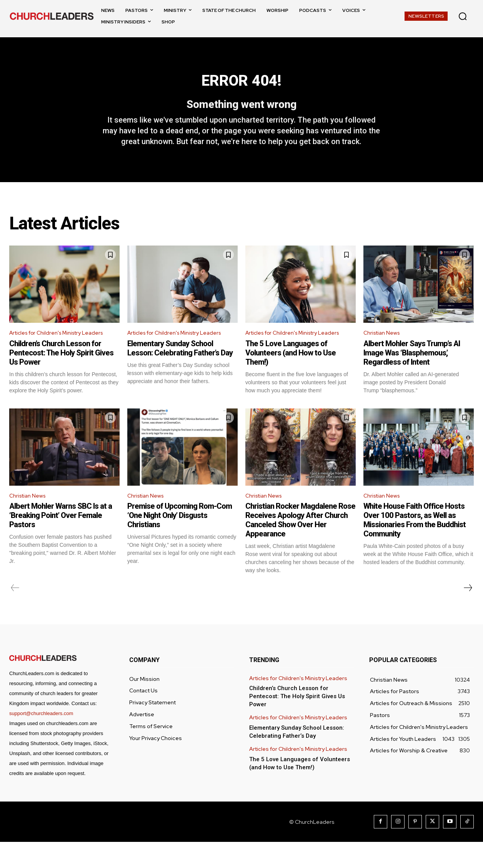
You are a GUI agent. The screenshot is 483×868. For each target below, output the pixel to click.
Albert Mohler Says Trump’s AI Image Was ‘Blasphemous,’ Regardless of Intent (412, 367)
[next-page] (468, 614)
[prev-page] (15, 614)
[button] (463, 16)
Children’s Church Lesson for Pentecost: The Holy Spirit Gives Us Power (61, 377)
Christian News (384, 347)
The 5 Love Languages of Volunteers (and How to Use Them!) (291, 377)
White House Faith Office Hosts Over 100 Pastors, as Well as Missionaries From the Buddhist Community (415, 546)
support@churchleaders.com (41, 739)
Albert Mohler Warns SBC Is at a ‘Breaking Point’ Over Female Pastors (61, 541)
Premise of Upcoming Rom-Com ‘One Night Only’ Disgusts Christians (180, 541)
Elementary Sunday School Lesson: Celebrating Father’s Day (180, 372)
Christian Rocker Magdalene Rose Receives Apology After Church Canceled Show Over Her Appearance (300, 546)
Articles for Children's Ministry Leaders (51, 352)
